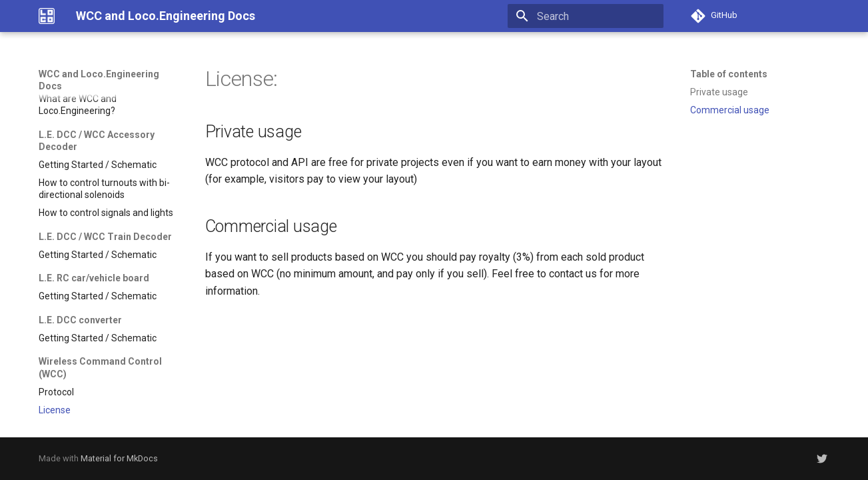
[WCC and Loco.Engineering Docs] (47, 16)
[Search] (586, 16)
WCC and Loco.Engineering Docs (99, 80)
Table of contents (729, 74)
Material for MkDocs (119, 458)
